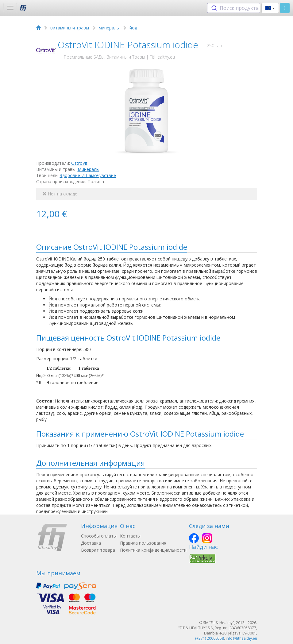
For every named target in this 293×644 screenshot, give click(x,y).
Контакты (130, 536)
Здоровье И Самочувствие (88, 175)
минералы (109, 28)
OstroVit (79, 163)
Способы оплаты (99, 536)
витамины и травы (70, 28)
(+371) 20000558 (210, 638)
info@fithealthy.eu (241, 638)
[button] (270, 8)
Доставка (91, 543)
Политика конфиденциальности (153, 550)
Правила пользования (143, 543)
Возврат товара (98, 550)
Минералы (89, 169)
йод (133, 28)
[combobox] (234, 8)
